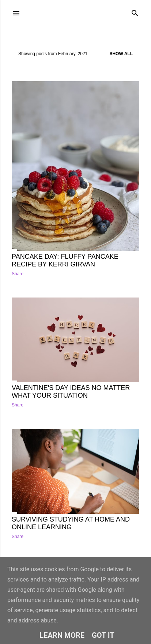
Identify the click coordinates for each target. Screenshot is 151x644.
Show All (121, 54)
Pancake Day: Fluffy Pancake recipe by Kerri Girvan (65, 260)
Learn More (62, 635)
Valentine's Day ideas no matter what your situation (71, 392)
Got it (103, 635)
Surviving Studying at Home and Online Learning (71, 523)
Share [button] (18, 274)
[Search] (135, 12)
